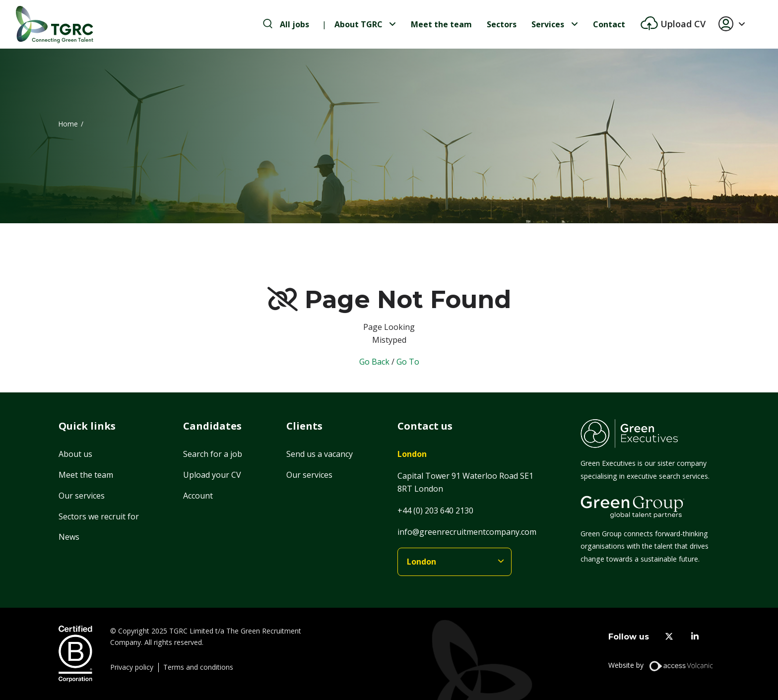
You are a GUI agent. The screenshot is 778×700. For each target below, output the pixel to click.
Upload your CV (212, 475)
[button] (736, 25)
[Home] (55, 25)
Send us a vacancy (320, 454)
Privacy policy (132, 667)
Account (198, 496)
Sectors (502, 24)
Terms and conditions (198, 667)
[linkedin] (695, 637)
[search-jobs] (286, 24)
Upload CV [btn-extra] (682, 24)
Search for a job (213, 454)
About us (75, 454)
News (69, 537)
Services (548, 24)
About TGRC (358, 24)
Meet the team (441, 24)
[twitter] (669, 637)
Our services (82, 496)
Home (68, 124)
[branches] (454, 562)
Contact (609, 24)
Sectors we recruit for (99, 516)
